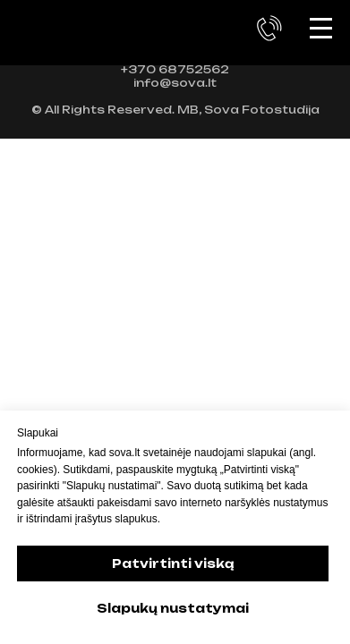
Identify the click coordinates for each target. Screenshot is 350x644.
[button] (269, 29)
